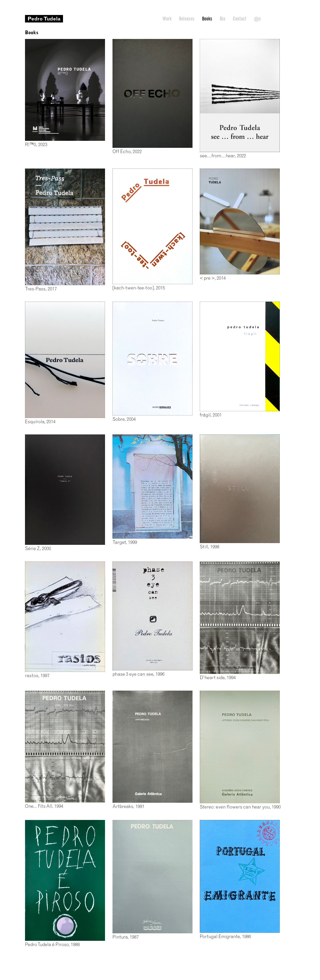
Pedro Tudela (44, 19)
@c (257, 19)
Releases (187, 19)
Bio (222, 19)
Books (207, 19)
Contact (239, 19)
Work (167, 19)
